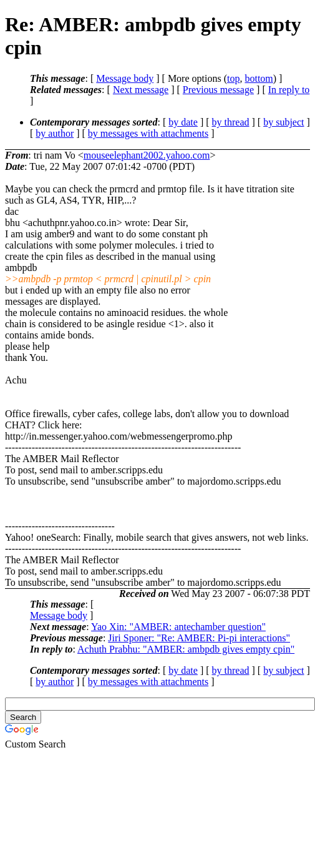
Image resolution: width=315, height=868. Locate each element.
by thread (231, 122)
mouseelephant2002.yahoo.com (147, 155)
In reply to (289, 90)
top (233, 78)
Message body (125, 78)
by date (183, 122)
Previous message (218, 90)
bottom (259, 78)
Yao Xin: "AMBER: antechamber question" (178, 627)
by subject (283, 122)
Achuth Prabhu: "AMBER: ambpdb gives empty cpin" (186, 649)
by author (55, 133)
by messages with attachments (148, 133)
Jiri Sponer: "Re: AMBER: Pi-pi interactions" (199, 638)
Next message (141, 90)
